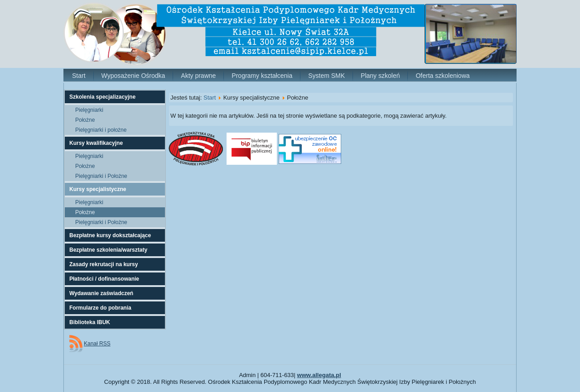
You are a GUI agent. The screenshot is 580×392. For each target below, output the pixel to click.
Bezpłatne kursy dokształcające (110, 235)
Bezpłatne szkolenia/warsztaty (108, 250)
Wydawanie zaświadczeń (101, 293)
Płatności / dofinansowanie (104, 279)
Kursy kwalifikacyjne (96, 143)
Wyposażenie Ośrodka (133, 76)
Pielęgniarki (89, 110)
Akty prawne (198, 76)
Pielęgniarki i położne (101, 130)
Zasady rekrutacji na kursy (104, 264)
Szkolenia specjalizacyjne (102, 97)
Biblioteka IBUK (90, 322)
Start (79, 76)
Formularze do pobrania (100, 308)
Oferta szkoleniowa (442, 76)
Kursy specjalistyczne (98, 189)
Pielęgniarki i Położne (101, 176)
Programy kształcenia (262, 76)
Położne (85, 120)
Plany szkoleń (380, 76)
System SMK (326, 76)
